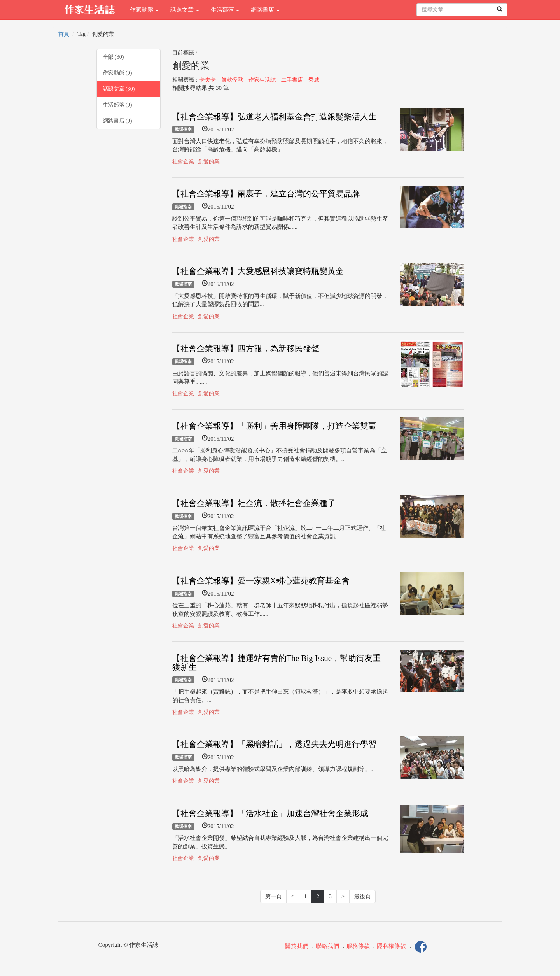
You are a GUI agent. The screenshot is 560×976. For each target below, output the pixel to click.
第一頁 (273, 896)
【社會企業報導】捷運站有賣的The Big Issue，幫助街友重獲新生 (277, 663)
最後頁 (362, 896)
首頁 (64, 34)
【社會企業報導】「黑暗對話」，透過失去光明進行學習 (274, 744)
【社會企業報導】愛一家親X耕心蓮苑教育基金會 (261, 581)
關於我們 (297, 946)
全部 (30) (113, 57)
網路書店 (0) (117, 121)
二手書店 (292, 80)
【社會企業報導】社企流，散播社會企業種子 (254, 503)
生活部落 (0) (117, 105)
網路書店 (265, 10)
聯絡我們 (327, 946)
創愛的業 (209, 162)
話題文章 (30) (119, 89)
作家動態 (144, 10)
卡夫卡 (208, 80)
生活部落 (225, 10)
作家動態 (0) (117, 73)
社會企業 (183, 162)
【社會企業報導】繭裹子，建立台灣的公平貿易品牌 (266, 194)
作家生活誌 (262, 80)
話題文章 (185, 10)
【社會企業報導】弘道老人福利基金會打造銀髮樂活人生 (274, 117)
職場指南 (183, 130)
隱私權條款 (391, 946)
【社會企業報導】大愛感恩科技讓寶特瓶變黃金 (258, 271)
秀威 (314, 80)
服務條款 (358, 946)
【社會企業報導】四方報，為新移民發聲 (246, 349)
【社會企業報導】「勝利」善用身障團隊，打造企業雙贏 (274, 426)
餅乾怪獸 (232, 80)
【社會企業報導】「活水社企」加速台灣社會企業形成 (270, 813)
